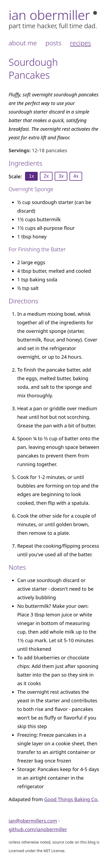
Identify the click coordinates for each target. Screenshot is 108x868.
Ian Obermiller (49, 15)
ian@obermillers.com (33, 821)
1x (31, 176)
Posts (53, 43)
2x (46, 176)
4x (76, 176)
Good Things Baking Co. (71, 799)
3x (61, 176)
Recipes (81, 43)
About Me (23, 43)
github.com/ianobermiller (38, 829)
